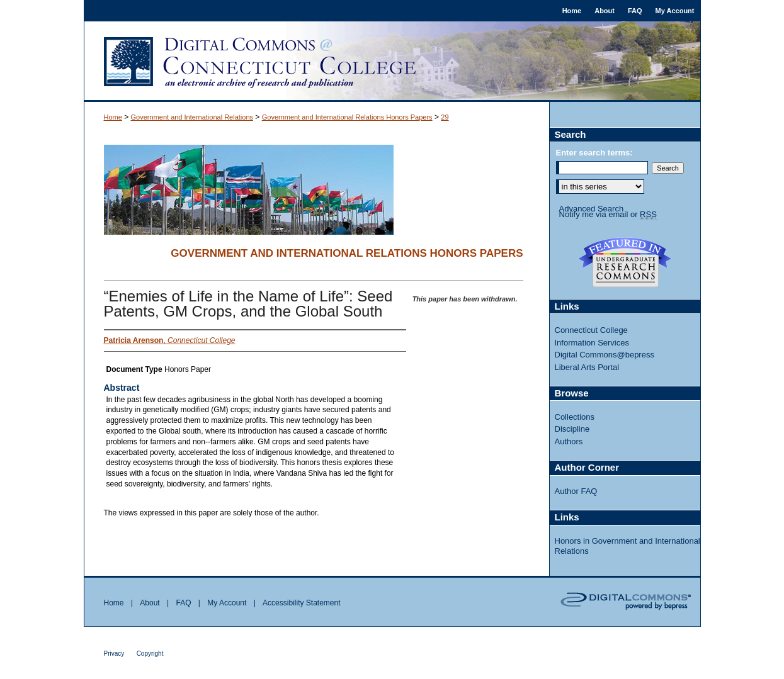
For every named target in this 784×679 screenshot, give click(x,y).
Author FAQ (576, 491)
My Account (227, 603)
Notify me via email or (608, 215)
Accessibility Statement (301, 603)
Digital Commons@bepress (605, 355)
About (150, 603)
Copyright (150, 654)
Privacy (114, 654)
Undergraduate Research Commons (625, 262)
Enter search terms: (594, 153)
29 (445, 117)
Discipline (572, 429)
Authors (569, 441)
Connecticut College (591, 330)
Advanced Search (592, 209)
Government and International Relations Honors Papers (347, 117)
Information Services (592, 343)
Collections (575, 417)
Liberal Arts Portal (587, 367)
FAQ (183, 603)
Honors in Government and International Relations (628, 546)
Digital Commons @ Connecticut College (392, 62)
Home (113, 117)
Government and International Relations (192, 117)
